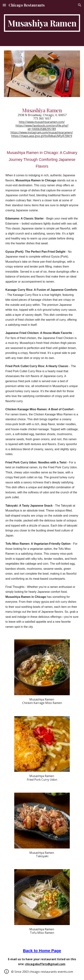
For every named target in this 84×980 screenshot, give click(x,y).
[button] (4, 5)
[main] (42, 23)
